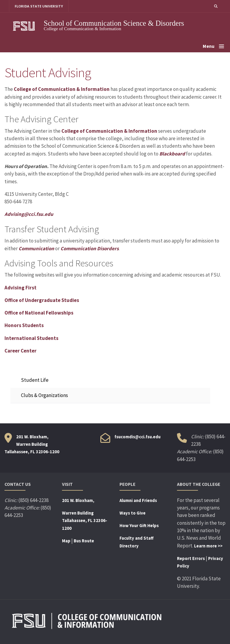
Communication (36, 248)
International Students (32, 338)
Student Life (35, 380)
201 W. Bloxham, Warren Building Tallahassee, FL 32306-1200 (32, 444)
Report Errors (191, 558)
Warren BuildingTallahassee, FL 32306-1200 (85, 521)
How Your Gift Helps (139, 526)
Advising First (21, 288)
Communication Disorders (90, 248)
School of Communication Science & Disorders (114, 23)
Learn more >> (208, 546)
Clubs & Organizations (44, 396)
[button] (216, 6)
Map (66, 541)
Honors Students (24, 326)
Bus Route (84, 541)
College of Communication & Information (62, 89)
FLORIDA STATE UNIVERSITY (39, 6)
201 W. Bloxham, (78, 500)
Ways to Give (133, 513)
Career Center (21, 351)
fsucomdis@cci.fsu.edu (137, 437)
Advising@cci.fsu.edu (29, 214)
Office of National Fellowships (39, 313)
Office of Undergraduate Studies (42, 300)
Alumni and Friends (138, 500)
